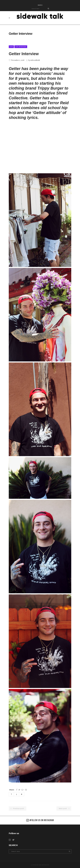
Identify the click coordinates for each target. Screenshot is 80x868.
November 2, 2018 (17, 60)
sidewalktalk (35, 60)
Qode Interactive (44, 865)
